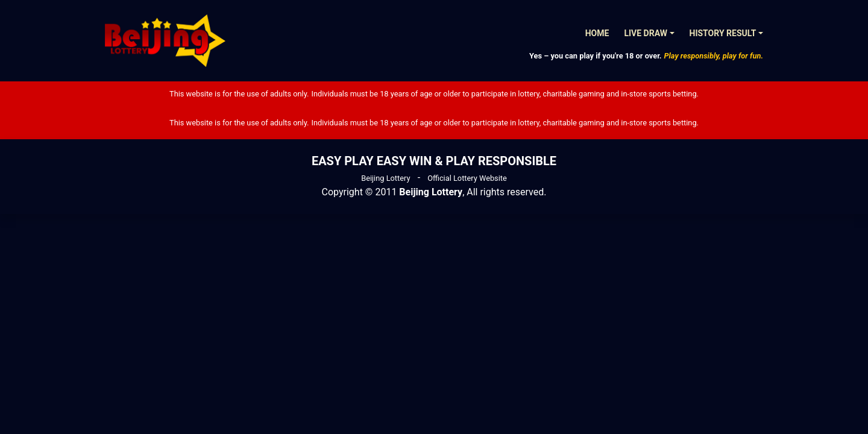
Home (597, 33)
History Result (723, 33)
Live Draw (646, 33)
